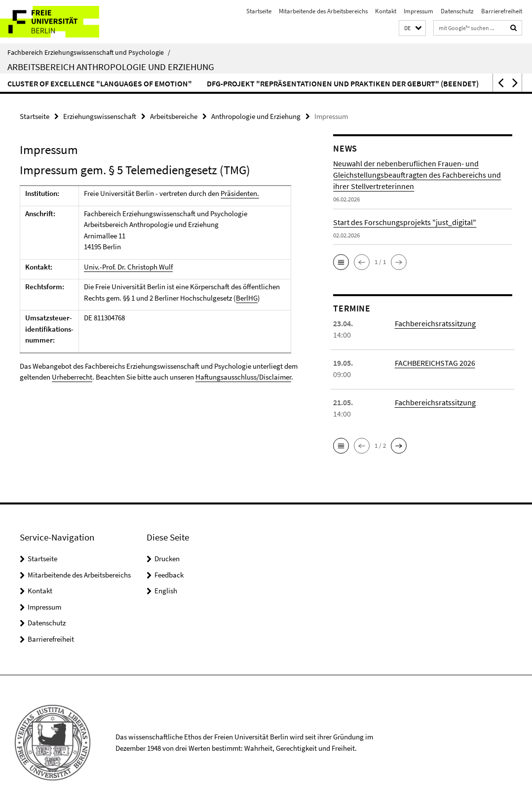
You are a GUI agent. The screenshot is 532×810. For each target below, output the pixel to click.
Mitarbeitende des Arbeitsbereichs (323, 11)
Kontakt (386, 11)
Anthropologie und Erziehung (256, 116)
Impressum (418, 11)
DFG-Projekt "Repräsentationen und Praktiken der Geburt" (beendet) (343, 83)
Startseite (259, 11)
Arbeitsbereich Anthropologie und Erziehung (111, 67)
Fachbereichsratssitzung (435, 323)
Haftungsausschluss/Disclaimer (243, 377)
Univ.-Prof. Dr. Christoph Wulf (128, 267)
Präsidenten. (240, 193)
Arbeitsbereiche (174, 116)
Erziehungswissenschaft (100, 116)
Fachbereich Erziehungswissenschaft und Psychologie (89, 52)
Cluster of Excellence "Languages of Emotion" (100, 83)
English (166, 591)
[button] (412, 28)
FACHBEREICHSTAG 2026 (435, 363)
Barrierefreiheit (502, 11)
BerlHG (247, 298)
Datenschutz (457, 11)
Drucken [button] (167, 559)
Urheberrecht (72, 377)
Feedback (169, 575)
